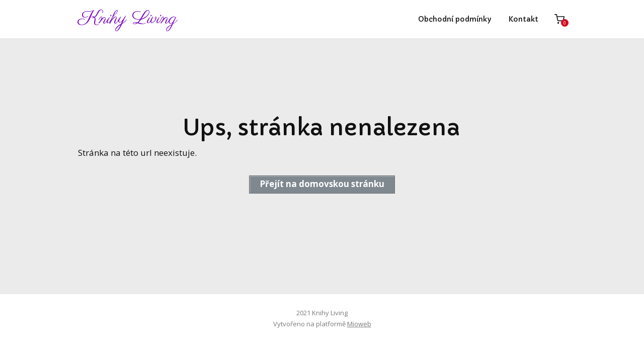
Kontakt (524, 19)
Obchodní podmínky (455, 19)
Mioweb (359, 324)
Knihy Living (128, 19)
